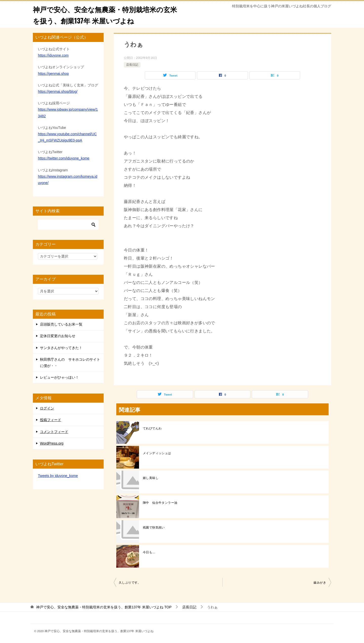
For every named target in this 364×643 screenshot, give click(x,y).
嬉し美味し (151, 478)
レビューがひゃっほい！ (59, 377)
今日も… (149, 552)
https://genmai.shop (53, 74)
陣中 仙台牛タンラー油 (160, 503)
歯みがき (320, 583)
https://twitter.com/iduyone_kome (64, 158)
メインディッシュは (157, 453)
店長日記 (132, 65)
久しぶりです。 (130, 583)
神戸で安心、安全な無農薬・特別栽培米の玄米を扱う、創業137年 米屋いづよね (105, 14)
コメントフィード (54, 432)
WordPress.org (52, 443)
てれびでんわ (152, 428)
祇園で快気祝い (154, 527)
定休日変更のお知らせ (58, 336)
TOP (104, 607)
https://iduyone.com (53, 55)
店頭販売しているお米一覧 (61, 324)
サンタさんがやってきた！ (61, 348)
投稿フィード (51, 420)
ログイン (47, 408)
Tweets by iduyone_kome (58, 476)
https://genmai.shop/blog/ (58, 91)
